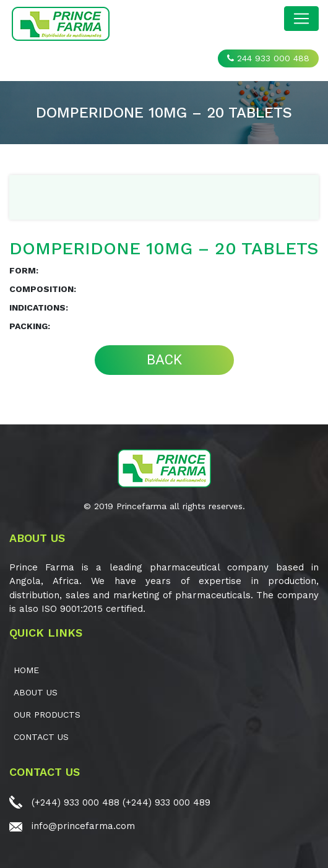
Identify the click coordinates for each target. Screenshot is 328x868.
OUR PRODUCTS (47, 715)
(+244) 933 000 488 (76, 802)
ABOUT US (36, 692)
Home (26, 670)
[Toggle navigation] (301, 19)
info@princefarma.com (83, 826)
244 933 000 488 (268, 58)
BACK (164, 360)
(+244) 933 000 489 (166, 802)
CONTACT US (41, 737)
